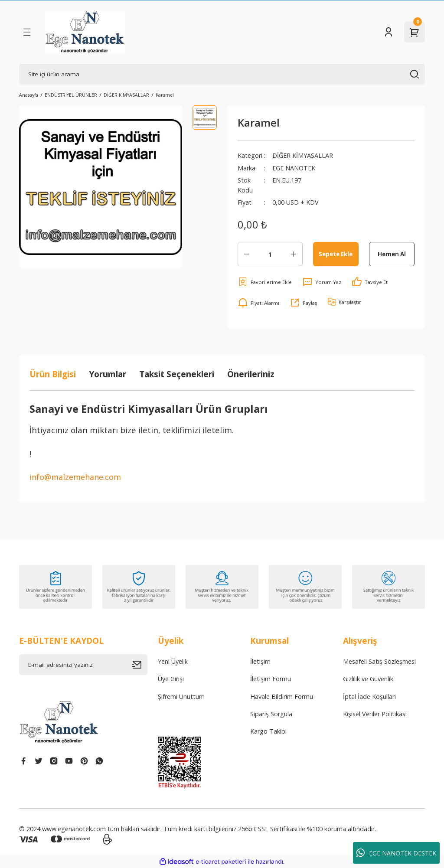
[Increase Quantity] (294, 254)
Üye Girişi (171, 679)
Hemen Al (392, 254)
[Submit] (140, 665)
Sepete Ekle (336, 254)
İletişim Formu (271, 679)
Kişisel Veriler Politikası (375, 714)
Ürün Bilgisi (53, 374)
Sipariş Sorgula (271, 714)
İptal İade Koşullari (369, 697)
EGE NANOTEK (294, 168)
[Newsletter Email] (83, 665)
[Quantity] (270, 254)
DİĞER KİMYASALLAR (303, 155)
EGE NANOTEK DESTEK (396, 853)
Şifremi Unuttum (181, 697)
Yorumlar (108, 374)
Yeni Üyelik (173, 661)
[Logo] (85, 32)
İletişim (260, 661)
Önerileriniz (251, 374)
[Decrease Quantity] (247, 254)
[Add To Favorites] (265, 282)
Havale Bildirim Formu (282, 697)
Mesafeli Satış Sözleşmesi (379, 661)
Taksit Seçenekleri (177, 374)
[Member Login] (388, 32)
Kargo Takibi (268, 731)
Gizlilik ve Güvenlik (368, 679)
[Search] (222, 74)
